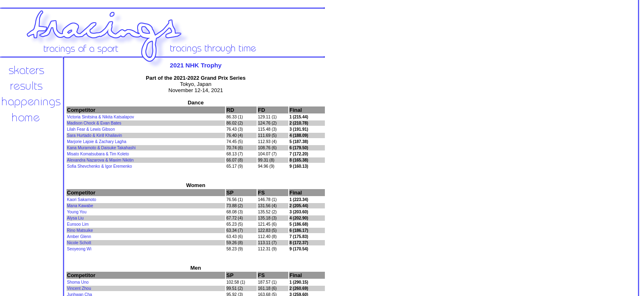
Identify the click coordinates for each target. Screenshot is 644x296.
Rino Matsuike (80, 230)
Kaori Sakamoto (82, 200)
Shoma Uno (78, 282)
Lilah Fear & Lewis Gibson (91, 129)
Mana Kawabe (80, 206)
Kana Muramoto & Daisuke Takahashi (101, 148)
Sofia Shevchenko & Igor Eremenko (99, 166)
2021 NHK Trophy (196, 65)
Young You (77, 212)
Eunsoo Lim (78, 224)
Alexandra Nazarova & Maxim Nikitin (100, 160)
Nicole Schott (79, 243)
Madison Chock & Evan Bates (94, 123)
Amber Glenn (79, 237)
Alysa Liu (75, 218)
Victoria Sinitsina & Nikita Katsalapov (100, 117)
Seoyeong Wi (79, 249)
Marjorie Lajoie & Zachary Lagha (97, 142)
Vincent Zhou (79, 288)
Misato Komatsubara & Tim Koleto (98, 154)
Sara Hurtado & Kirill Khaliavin (94, 135)
